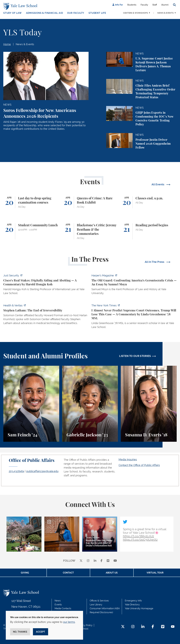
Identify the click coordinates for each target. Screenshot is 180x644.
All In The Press (155, 262)
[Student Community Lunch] (31, 231)
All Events (158, 184)
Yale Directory (132, 605)
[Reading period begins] (149, 231)
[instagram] (88, 561)
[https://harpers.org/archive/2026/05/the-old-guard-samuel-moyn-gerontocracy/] (134, 285)
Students (132, 5)
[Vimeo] (108, 561)
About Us (112, 573)
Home (7, 44)
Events (58, 605)
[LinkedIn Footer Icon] (143, 627)
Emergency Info (133, 601)
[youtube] (115, 561)
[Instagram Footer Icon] (133, 627)
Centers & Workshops (136, 13)
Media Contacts (63, 608)
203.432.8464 (17, 471)
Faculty (144, 5)
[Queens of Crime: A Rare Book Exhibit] (90, 202)
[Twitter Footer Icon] (123, 627)
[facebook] (101, 561)
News (58, 601)
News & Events (165, 13)
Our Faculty (76, 13)
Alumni (165, 5)
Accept (41, 632)
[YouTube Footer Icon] (173, 627)
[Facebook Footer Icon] (153, 627)
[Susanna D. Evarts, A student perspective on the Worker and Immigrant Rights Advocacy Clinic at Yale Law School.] (149, 404)
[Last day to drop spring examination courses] (31, 202)
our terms (69, 622)
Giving (25, 573)
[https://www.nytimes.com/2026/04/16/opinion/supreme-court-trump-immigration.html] (134, 317)
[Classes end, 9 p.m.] (149, 202)
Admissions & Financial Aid (44, 13)
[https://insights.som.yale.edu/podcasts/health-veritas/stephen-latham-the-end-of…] (46, 315)
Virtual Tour (155, 573)
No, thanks (20, 632)
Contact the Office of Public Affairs (139, 465)
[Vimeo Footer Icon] (163, 627)
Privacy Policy (85, 625)
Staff (155, 5)
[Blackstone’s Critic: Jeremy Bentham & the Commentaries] (90, 231)
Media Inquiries (128, 459)
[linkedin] (95, 561)
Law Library (96, 605)
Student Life (97, 13)
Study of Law (12, 13)
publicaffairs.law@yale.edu (42, 471)
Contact (68, 573)
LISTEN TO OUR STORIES (135, 356)
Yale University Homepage (139, 608)
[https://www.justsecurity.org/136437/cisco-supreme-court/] (46, 285)
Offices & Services (99, 601)
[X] (81, 561)
